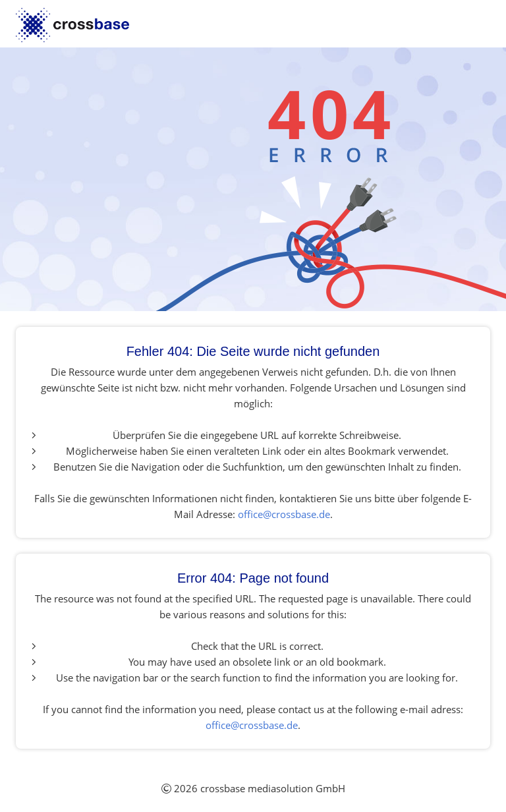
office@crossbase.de (284, 514)
